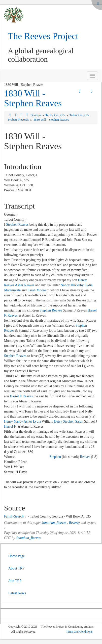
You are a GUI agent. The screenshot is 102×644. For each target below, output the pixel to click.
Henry (8, 421)
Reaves (85, 457)
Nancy (19, 421)
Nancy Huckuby (72, 285)
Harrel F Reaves (21, 396)
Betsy (58, 421)
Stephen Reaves (17, 225)
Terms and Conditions (79, 632)
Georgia (36, 115)
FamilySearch (14, 516)
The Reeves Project (43, 36)
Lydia (37, 421)
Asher (28, 421)
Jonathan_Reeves (54, 523)
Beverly (74, 523)
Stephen (69, 421)
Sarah (79, 421)
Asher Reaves (25, 285)
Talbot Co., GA (55, 115)
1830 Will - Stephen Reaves (33, 98)
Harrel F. (10, 427)
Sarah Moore (37, 290)
